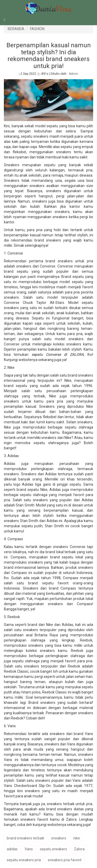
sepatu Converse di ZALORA (58, 355)
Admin (73, 74)
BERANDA (16, 29)
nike (77, 838)
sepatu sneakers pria (24, 860)
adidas (12, 849)
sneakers (59, 838)
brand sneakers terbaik (25, 838)
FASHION (37, 29)
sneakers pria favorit (65, 860)
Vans (29, 849)
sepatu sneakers (53, 849)
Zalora (79, 849)
